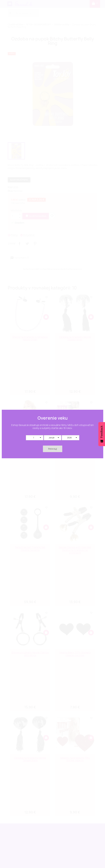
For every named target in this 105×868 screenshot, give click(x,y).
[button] (35, 438)
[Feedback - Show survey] (102, 434)
